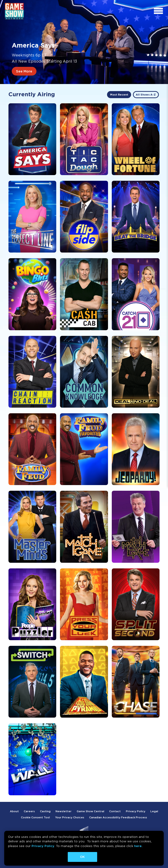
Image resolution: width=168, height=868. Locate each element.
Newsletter (64, 811)
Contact (115, 811)
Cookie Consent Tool (35, 817)
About (14, 811)
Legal (154, 811)
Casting (45, 811)
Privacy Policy (43, 846)
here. (138, 846)
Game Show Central (90, 811)
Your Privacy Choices (70, 817)
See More (24, 71)
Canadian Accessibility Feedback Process (118, 817)
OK (82, 857)
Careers (29, 811)
